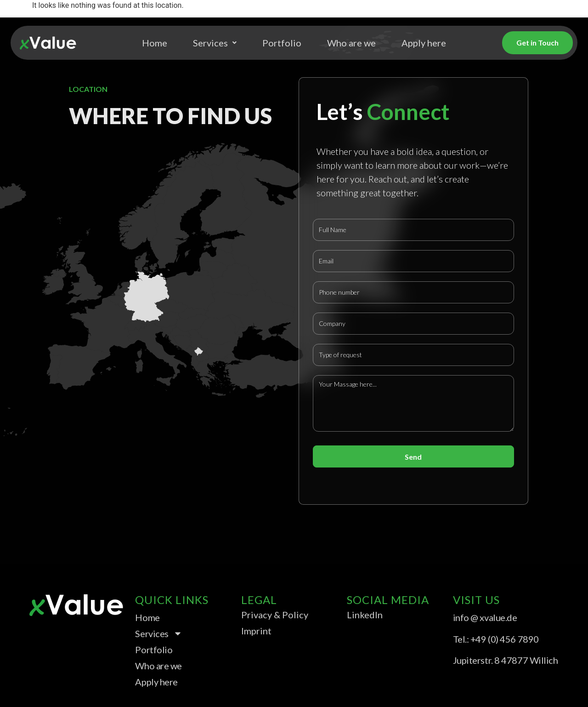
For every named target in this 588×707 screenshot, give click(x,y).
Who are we (351, 43)
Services (215, 43)
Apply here (424, 43)
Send (413, 457)
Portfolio (282, 43)
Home (155, 43)
